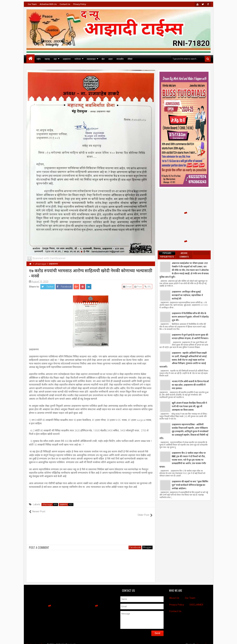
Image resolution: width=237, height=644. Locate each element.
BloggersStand (203, 641)
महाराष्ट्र (47, 59)
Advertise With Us (48, 4)
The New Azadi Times (38, 641)
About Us (174, 594)
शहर (55, 59)
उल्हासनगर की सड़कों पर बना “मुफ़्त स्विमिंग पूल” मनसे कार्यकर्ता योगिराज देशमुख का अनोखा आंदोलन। (190, 485)
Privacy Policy (80, 4)
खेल (103, 59)
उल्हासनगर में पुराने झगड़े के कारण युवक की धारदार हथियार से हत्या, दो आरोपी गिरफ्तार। (190, 336)
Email (128, 287)
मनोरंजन (78, 59)
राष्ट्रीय (39, 59)
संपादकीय (120, 59)
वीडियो (130, 59)
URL (148, 287)
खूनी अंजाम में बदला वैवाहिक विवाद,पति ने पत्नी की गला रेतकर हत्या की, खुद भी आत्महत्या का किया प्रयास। (189, 406)
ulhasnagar (47, 505)
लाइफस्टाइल (91, 59)
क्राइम (111, 59)
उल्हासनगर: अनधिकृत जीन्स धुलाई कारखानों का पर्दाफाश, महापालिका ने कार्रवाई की (187, 295)
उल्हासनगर (67, 59)
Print (138, 287)
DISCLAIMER (196, 601)
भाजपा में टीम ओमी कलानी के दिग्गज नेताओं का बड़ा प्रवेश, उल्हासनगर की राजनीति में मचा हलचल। (190, 385)
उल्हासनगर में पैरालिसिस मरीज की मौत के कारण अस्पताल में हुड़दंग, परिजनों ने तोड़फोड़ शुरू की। (190, 316)
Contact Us (65, 4)
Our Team (32, 4)
